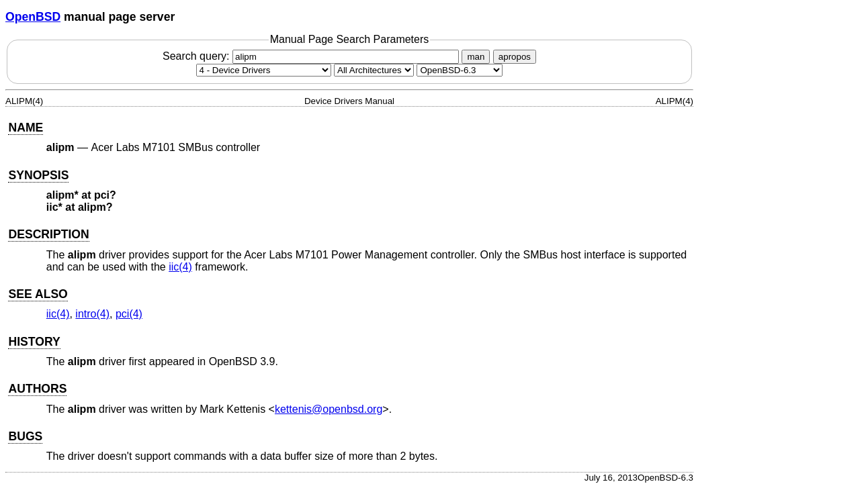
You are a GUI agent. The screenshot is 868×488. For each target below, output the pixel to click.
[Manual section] (264, 70)
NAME (26, 128)
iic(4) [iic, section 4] (180, 267)
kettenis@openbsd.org (329, 409)
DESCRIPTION (48, 234)
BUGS (25, 436)
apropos (515, 57)
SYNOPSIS (38, 175)
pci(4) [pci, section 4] (129, 314)
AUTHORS (37, 389)
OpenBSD (33, 17)
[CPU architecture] (374, 70)
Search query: (312, 56)
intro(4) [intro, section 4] (92, 314)
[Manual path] (460, 70)
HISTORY (34, 342)
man (476, 57)
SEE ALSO (38, 294)
